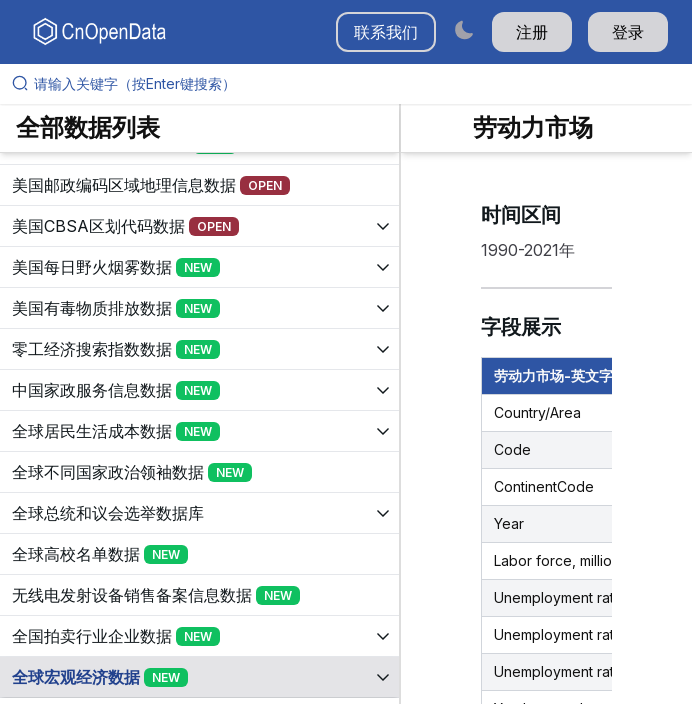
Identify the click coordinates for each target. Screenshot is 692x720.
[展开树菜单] (199, 184)
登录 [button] (628, 32)
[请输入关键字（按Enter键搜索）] (354, 84)
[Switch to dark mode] (464, 29)
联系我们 (386, 32)
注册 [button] (532, 32)
